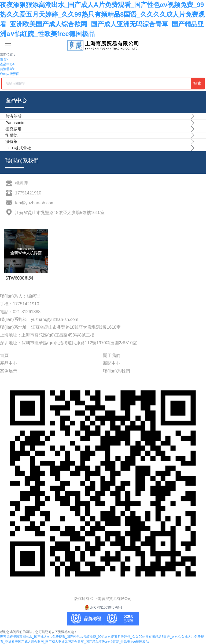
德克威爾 (13, 129)
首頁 (4, 59)
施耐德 (11, 135)
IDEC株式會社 (18, 148)
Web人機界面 (10, 74)
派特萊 (11, 141)
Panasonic (15, 123)
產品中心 (7, 64)
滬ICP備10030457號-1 (103, 607)
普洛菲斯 (7, 69)
